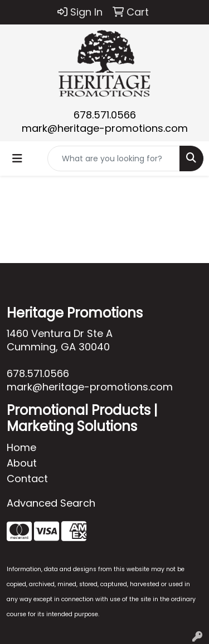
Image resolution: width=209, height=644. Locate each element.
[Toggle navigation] (17, 158)
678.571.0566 (105, 115)
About (22, 463)
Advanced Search (51, 503)
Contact (27, 479)
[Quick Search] (114, 158)
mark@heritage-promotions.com (105, 128)
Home (21, 447)
